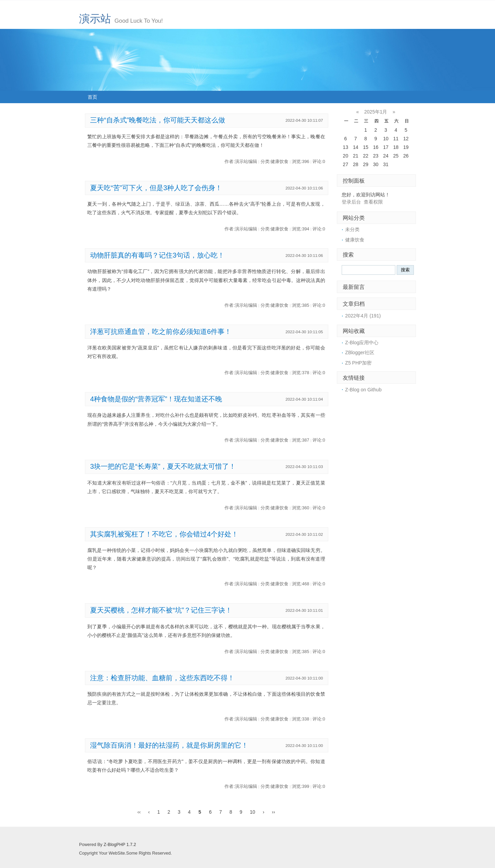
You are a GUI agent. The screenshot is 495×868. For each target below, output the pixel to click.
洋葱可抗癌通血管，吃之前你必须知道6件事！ (161, 332)
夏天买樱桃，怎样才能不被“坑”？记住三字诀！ (161, 610)
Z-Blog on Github (363, 390)
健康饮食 (355, 240)
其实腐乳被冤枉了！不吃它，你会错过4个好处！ (164, 534)
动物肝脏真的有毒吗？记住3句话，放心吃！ (157, 255)
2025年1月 (376, 112)
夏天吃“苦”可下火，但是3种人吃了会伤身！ (156, 188)
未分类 (352, 229)
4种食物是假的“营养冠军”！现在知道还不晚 (156, 399)
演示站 (95, 19)
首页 (92, 97)
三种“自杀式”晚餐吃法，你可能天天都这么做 (158, 120)
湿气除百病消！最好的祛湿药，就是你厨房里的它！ (169, 745)
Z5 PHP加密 (358, 363)
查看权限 (373, 202)
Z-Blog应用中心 (362, 343)
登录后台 (351, 202)
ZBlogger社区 (360, 352)
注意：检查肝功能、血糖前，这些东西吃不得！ (162, 678)
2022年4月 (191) (363, 316)
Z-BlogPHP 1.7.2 (120, 845)
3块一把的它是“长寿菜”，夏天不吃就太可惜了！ (163, 466)
